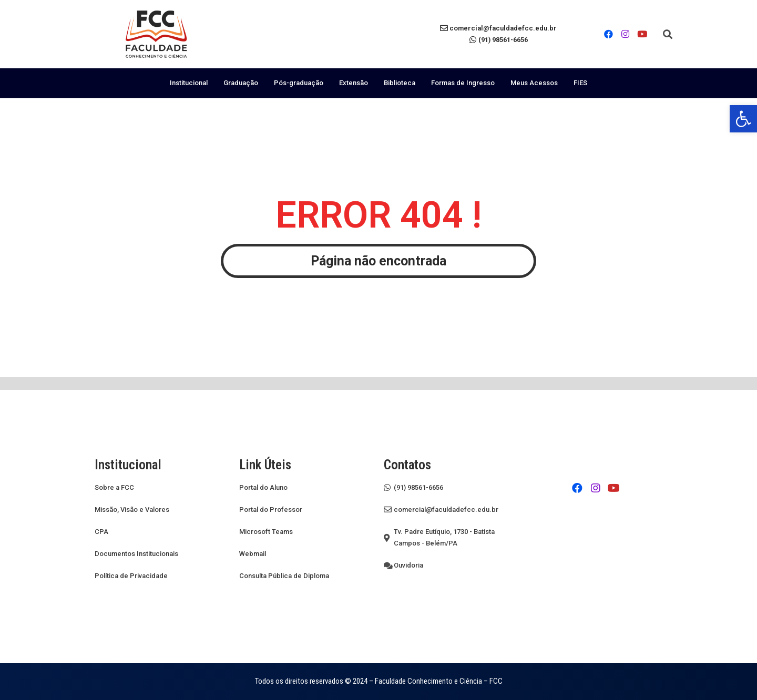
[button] (668, 34)
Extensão (354, 83)
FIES (580, 83)
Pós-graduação (299, 83)
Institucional (189, 83)
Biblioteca (400, 83)
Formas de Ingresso (463, 83)
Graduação (241, 83)
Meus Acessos (534, 83)
